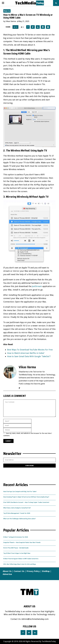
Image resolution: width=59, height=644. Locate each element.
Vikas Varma (11, 21)
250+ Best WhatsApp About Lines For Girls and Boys (20, 564)
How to (7, 11)
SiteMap (46, 571)
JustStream (37, 286)
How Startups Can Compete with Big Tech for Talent (20, 491)
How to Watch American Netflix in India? (26, 353)
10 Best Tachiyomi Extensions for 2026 (16, 537)
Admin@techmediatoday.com (35, 619)
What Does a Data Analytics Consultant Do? (17, 508)
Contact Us (19, 571)
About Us (7, 571)
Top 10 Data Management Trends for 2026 (17, 513)
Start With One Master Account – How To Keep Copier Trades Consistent (26, 502)
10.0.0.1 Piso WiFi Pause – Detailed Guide (16, 548)
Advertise (7, 574)
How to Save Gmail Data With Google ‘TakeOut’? (29, 356)
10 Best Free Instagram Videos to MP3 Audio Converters (21, 559)
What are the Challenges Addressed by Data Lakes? (19, 519)
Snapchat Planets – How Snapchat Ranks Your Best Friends (22, 542)
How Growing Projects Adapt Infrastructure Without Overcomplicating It (26, 497)
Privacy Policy (33, 571)
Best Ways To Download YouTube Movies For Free (30, 350)
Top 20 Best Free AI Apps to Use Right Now (17, 553)
